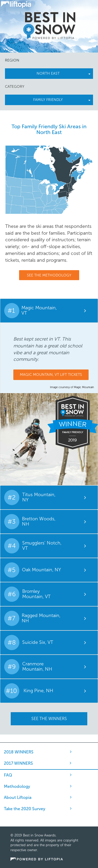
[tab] (49, 311)
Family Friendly (62, 100)
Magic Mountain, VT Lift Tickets (51, 375)
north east (64, 73)
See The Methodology (49, 275)
